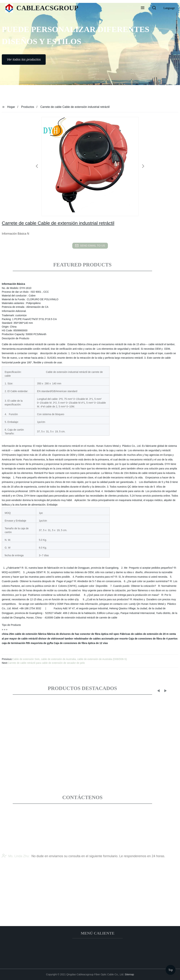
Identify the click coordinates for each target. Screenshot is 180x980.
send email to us (90, 246)
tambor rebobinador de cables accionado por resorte (96, 639)
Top (171, 969)
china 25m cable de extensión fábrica (24, 634)
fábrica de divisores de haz (63, 634)
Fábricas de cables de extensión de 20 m (144, 634)
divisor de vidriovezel (51, 639)
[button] (143, 8)
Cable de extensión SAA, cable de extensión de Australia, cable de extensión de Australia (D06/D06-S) (70, 659)
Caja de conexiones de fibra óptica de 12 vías (81, 643)
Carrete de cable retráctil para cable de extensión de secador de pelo (46, 663)
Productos (28, 107)
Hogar (11, 107)
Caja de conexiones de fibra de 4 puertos (153, 639)
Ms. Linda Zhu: (16, 863)
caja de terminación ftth (16, 643)
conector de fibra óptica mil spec (100, 634)
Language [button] (169, 8)
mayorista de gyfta (42, 643)
